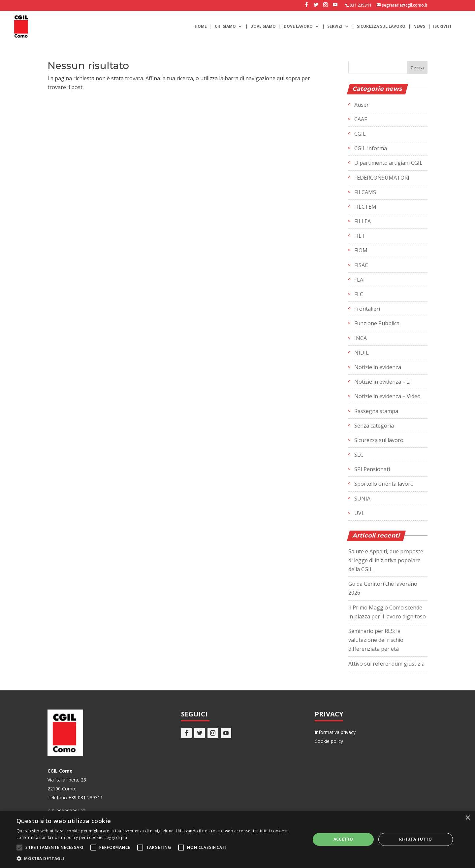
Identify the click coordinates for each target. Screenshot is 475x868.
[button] (159, 859)
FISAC (361, 265)
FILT (360, 236)
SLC (359, 455)
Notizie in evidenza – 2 (382, 382)
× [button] (468, 818)
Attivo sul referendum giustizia (386, 664)
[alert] (237, 839)
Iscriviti (442, 27)
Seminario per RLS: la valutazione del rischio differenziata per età (376, 640)
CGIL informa (371, 148)
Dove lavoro (298, 27)
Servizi (335, 27)
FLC (359, 294)
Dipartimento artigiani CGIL (388, 163)
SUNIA (362, 499)
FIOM (361, 250)
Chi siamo (225, 27)
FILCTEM (365, 207)
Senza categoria (374, 426)
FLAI (360, 280)
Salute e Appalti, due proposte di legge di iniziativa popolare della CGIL (386, 560)
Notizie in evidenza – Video (387, 396)
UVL (359, 513)
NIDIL (362, 353)
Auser (362, 105)
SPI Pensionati (372, 469)
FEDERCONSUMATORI (382, 178)
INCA (361, 338)
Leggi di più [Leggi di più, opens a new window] (116, 837)
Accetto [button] (343, 839)
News (419, 27)
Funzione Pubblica (377, 323)
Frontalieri (367, 309)
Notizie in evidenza (378, 367)
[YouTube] (335, 7)
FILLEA (363, 221)
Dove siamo (263, 27)
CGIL (360, 134)
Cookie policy (329, 741)
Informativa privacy (335, 732)
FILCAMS (365, 192)
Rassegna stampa (376, 411)
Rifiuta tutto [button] (415, 839)
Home (201, 27)
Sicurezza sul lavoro (381, 27)
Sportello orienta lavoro (384, 484)
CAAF (361, 119)
